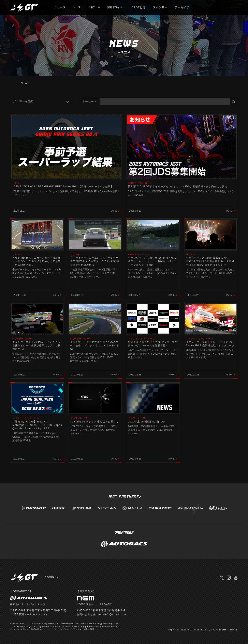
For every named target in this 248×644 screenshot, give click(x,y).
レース (80, 9)
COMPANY (52, 577)
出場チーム (99, 9)
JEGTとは (148, 9)
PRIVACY (106, 604)
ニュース (62, 9)
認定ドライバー (123, 9)
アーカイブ (191, 9)
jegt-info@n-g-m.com (113, 614)
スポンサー (169, 9)
